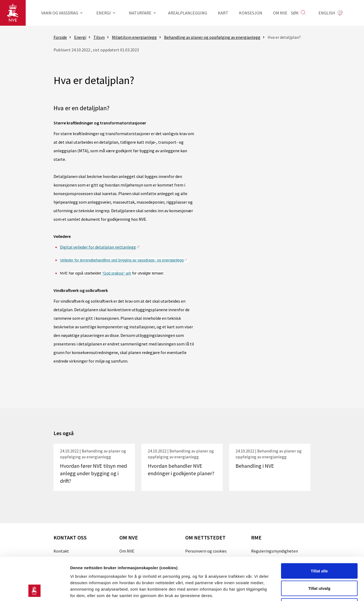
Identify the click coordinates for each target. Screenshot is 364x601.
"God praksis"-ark (117, 273)
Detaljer (285, 590)
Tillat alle (319, 531)
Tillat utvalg (319, 548)
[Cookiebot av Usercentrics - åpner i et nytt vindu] (35, 591)
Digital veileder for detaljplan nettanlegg (98, 247)
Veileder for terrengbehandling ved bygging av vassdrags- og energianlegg (122, 260)
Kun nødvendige (319, 566)
